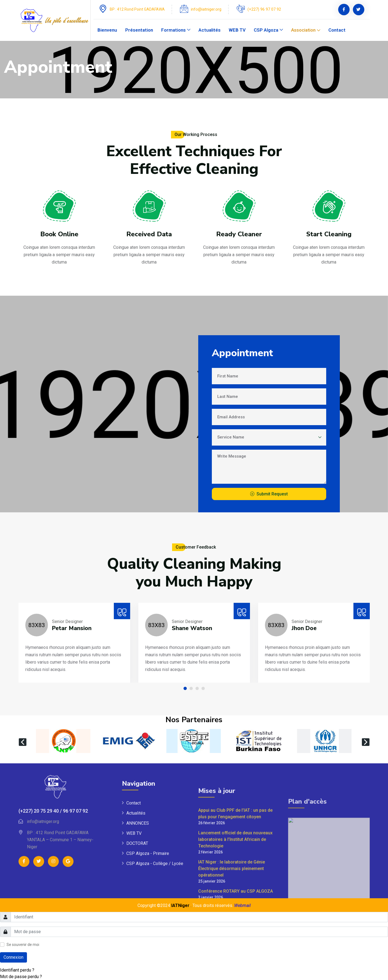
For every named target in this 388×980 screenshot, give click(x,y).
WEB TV (237, 30)
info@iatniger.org (206, 9)
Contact (337, 30)
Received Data (149, 242)
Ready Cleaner (239, 248)
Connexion (13, 957)
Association (303, 30)
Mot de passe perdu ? (21, 977)
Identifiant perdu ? (17, 970)
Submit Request (272, 494)
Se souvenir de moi (23, 945)
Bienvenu (107, 30)
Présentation (139, 30)
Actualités (210, 30)
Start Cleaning (329, 256)
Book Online (59, 238)
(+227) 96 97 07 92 (264, 9)
